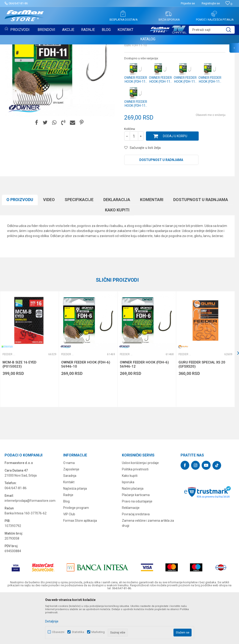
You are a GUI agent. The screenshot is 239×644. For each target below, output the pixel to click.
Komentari (152, 247)
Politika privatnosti (135, 516)
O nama (69, 510)
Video (49, 247)
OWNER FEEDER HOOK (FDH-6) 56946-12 (144, 411)
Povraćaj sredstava (136, 561)
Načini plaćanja (133, 535)
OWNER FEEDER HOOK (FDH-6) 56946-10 (86, 411)
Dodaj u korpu (175, 183)
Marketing (98, 632)
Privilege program (76, 555)
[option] (88, 396)
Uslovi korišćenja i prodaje (140, 510)
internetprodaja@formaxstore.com (30, 548)
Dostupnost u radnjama (161, 207)
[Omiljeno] (229, 4)
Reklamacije (131, 555)
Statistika (78, 632)
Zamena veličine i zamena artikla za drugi (148, 570)
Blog (66, 548)
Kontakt (69, 529)
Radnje (68, 542)
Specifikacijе (79, 247)
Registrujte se (211, 3)
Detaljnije (52, 621)
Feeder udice (135, 77)
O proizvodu (20, 247)
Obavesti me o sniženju (211, 162)
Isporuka (128, 529)
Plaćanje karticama (136, 542)
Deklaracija (117, 247)
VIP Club (69, 561)
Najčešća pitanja (75, 535)
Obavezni (58, 632)
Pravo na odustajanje (137, 548)
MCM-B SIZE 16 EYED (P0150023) (19, 411)
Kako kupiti (117, 257)
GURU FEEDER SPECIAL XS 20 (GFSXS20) (202, 411)
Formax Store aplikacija (80, 568)
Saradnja (70, 523)
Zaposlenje (71, 516)
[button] (212, 30)
